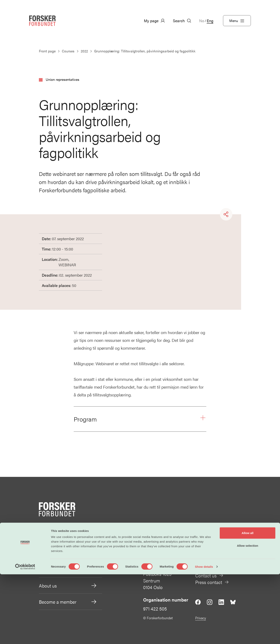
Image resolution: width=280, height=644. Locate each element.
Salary (68, 537)
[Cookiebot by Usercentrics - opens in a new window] (25, 636)
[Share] (226, 214)
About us (68, 586)
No (202, 21)
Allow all (248, 603)
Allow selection (247, 615)
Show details (204, 636)
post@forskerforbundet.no (221, 541)
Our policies (68, 569)
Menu (237, 21)
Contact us (209, 575)
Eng (210, 21)
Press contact (212, 582)
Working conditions (68, 553)
